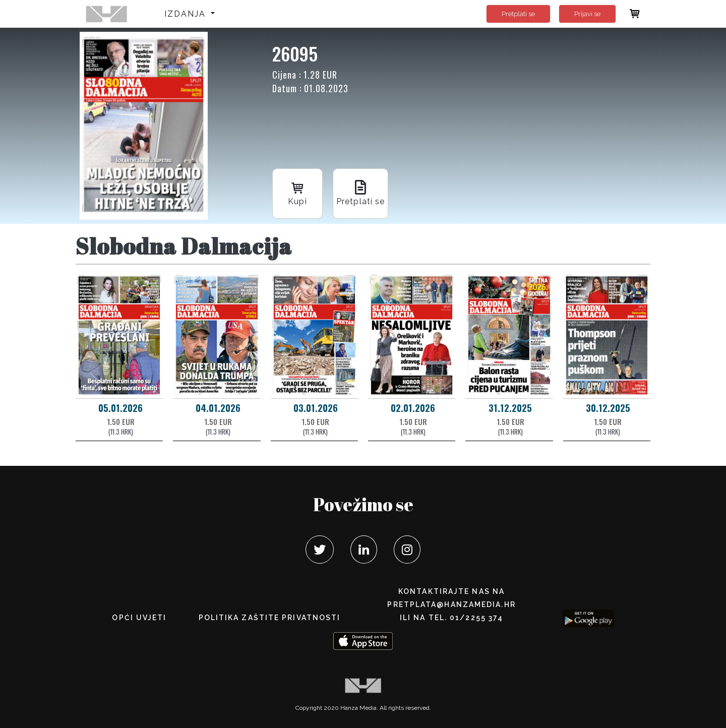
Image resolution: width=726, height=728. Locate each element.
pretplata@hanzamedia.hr (451, 604)
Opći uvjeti (139, 618)
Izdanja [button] (187, 14)
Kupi (297, 193)
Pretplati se (518, 14)
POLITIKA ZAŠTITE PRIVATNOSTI (270, 618)
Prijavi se (587, 14)
